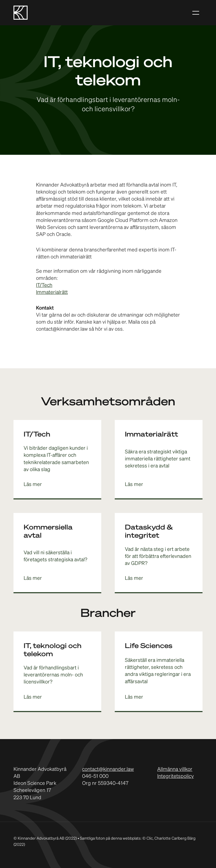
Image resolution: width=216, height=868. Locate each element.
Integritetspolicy (175, 776)
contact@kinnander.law (108, 769)
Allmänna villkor (175, 769)
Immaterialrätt (52, 292)
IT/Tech (44, 285)
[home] (21, 13)
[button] (196, 13)
